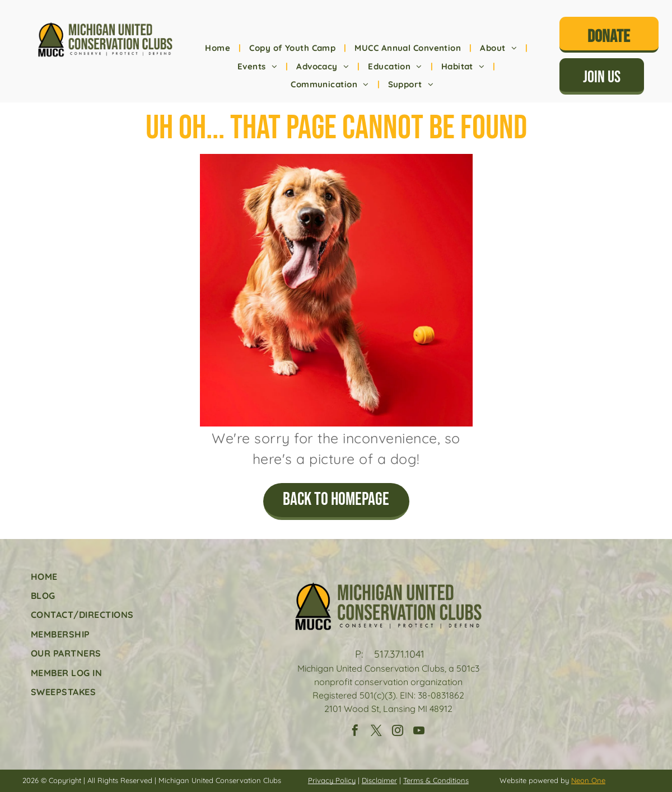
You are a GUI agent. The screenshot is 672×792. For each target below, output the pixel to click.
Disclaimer (379, 780)
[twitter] (376, 732)
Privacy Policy (332, 780)
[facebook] (355, 732)
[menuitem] (219, 48)
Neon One (588, 780)
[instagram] (398, 732)
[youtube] (419, 732)
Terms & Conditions (436, 780)
